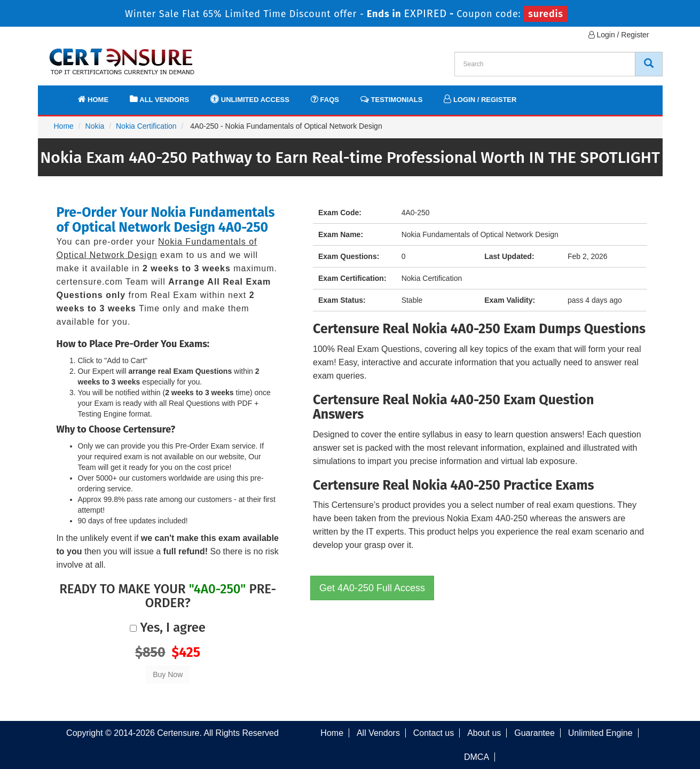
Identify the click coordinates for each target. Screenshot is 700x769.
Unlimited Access (250, 99)
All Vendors (159, 99)
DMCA (477, 757)
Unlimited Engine (600, 733)
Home (93, 99)
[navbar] (59, 95)
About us (484, 733)
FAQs (325, 99)
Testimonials (391, 99)
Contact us (434, 733)
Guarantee (534, 733)
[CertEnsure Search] (649, 64)
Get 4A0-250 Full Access (372, 588)
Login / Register (619, 35)
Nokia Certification (146, 126)
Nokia (95, 126)
